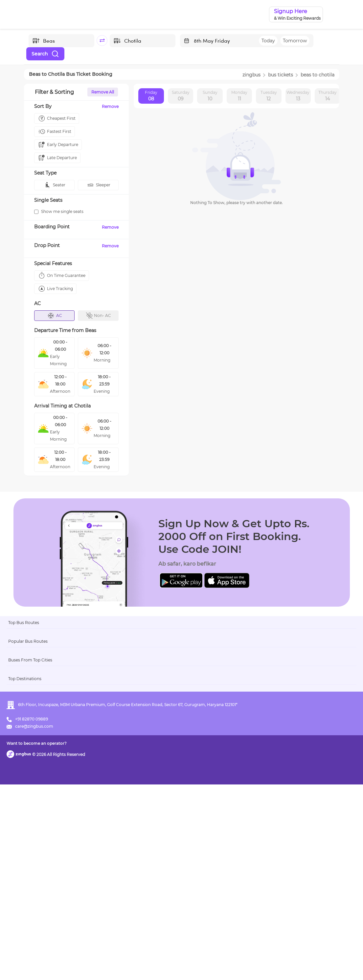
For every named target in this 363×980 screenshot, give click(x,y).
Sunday (210, 96)
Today (268, 41)
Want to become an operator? (229, 965)
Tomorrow (295, 41)
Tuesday (269, 96)
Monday (239, 96)
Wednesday (298, 96)
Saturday (181, 96)
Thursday (328, 96)
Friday (151, 96)
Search (45, 54)
